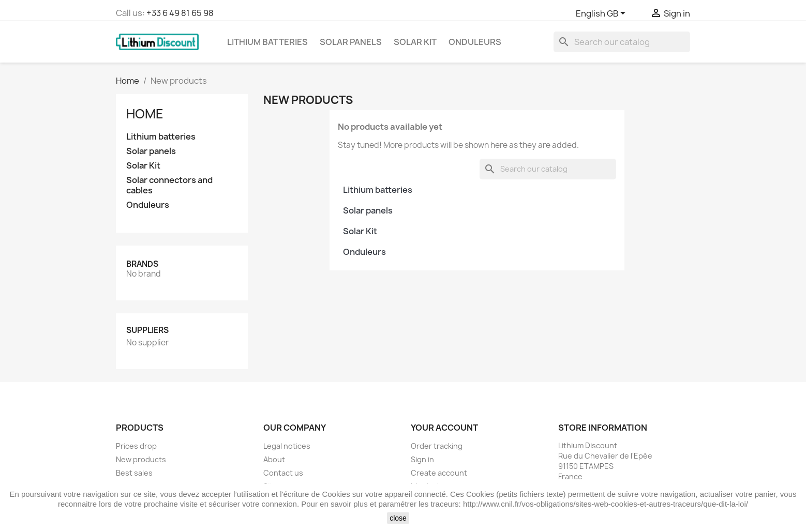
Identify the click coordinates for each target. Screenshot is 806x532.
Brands (142, 264)
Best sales (134, 473)
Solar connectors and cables (169, 185)
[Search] (622, 42)
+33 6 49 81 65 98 (180, 13)
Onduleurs (475, 42)
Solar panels (351, 42)
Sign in (422, 459)
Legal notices (287, 446)
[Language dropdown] (602, 14)
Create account (439, 473)
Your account (444, 428)
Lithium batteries (267, 42)
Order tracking (437, 446)
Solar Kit (415, 42)
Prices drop (136, 446)
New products (141, 459)
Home (145, 114)
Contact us (283, 473)
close (398, 518)
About (274, 459)
